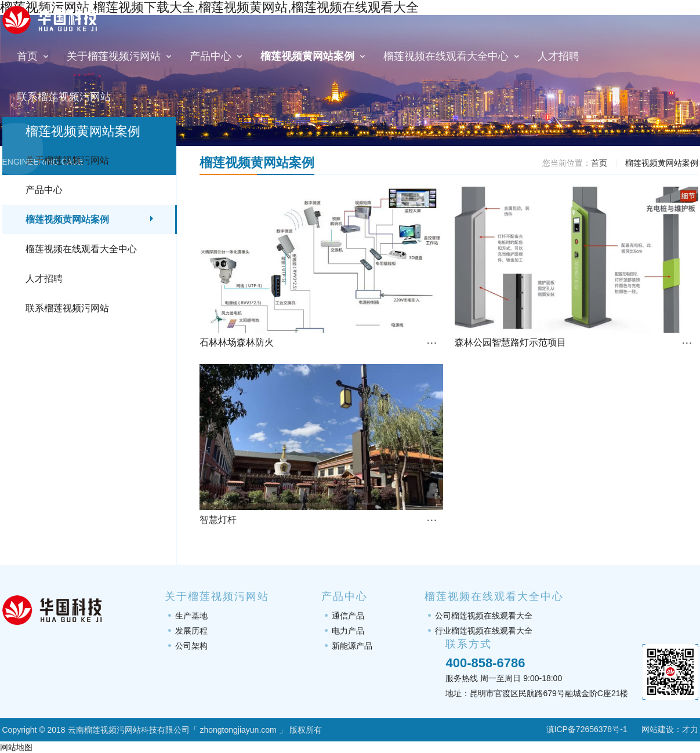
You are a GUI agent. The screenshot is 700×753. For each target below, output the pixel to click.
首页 (599, 163)
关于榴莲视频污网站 (67, 160)
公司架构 (191, 646)
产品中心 (44, 190)
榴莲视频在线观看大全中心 (81, 249)
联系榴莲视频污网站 (67, 308)
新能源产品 (352, 646)
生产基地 (191, 616)
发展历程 (191, 631)
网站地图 (16, 747)
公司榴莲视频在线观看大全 (484, 616)
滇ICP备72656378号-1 (580, 729)
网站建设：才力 (670, 729)
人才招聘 (44, 279)
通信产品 (348, 616)
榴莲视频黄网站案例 (67, 219)
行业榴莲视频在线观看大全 (484, 631)
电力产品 (348, 631)
